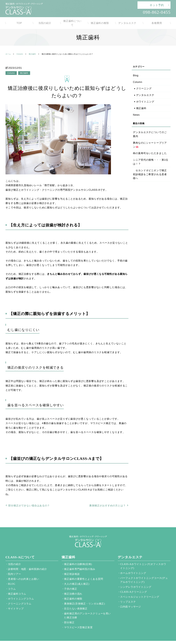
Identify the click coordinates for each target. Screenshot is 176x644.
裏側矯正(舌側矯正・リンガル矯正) (84, 598)
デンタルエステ (129, 20)
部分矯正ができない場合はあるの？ (29, 500)
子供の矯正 (71, 583)
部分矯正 (69, 617)
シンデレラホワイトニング (136, 582)
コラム (12, 583)
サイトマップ (16, 603)
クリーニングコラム (20, 598)
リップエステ (128, 596)
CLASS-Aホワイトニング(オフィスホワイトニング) (143, 561)
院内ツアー (15, 569)
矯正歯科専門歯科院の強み (80, 564)
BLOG (12, 579)
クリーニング (144, 83)
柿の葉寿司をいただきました (150, 148)
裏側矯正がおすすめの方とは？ (107, 500)
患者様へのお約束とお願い (24, 574)
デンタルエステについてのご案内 (150, 129)
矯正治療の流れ (73, 588)
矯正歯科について (74, 20)
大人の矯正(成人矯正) (77, 579)
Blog (136, 70)
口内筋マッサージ (131, 601)
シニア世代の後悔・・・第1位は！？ (151, 156)
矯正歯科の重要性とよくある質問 (84, 574)
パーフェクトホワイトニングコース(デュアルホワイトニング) (144, 575)
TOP (19, 20)
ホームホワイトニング (133, 568)
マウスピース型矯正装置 (78, 622)
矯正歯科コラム (17, 588)
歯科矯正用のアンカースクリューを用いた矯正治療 (87, 610)
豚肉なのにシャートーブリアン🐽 (150, 139)
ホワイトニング (145, 96)
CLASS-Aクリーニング (134, 587)
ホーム (8, 49)
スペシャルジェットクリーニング (140, 591)
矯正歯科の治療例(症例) (78, 559)
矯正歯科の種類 (102, 20)
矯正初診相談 (72, 569)
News (136, 109)
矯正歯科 (32, 49)
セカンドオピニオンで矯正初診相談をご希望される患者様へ (150, 169)
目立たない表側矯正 (76, 603)
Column (20, 49)
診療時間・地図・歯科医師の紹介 (28, 564)
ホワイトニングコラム (21, 593)
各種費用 (157, 20)
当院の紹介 (47, 20)
